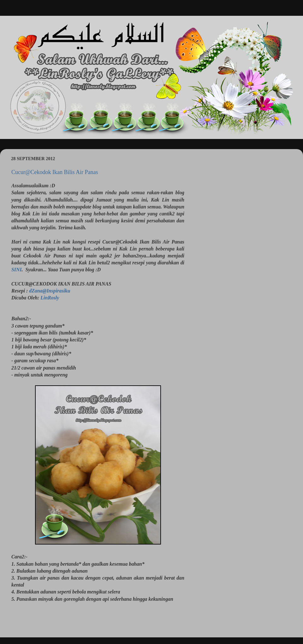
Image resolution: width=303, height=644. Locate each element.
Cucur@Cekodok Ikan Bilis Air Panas (55, 172)
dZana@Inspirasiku (50, 291)
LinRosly (50, 298)
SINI (17, 270)
